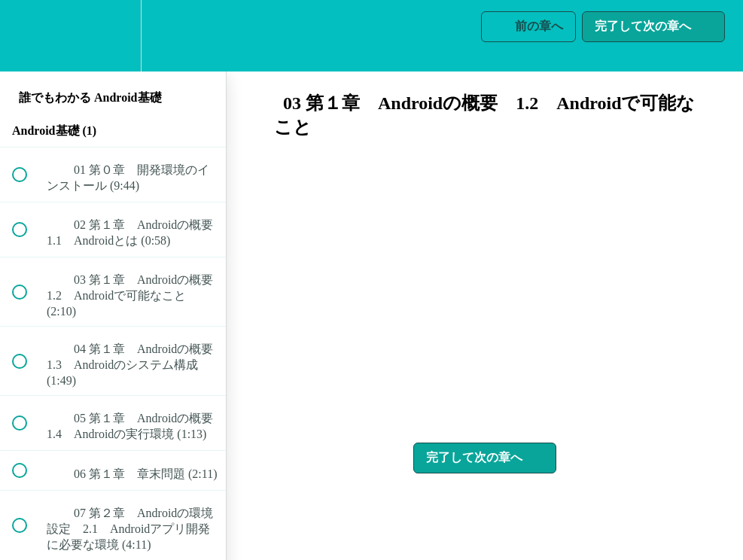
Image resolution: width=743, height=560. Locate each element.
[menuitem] (113, 36)
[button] (28, 36)
